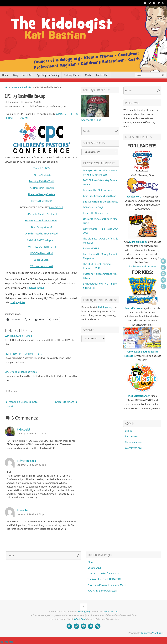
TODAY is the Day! (93, 208)
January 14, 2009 (33, 102)
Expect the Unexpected (96, 213)
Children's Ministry (38, 106)
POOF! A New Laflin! (42, 253)
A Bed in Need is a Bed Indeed (42, 234)
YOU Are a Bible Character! (102, 591)
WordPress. (158, 633)
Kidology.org (105, 307)
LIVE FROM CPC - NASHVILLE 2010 (23, 354)
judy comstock (26, 461)
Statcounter (7, 642)
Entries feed (132, 437)
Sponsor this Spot (91, 120)
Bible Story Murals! (42, 227)
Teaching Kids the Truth (42, 181)
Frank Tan (23, 510)
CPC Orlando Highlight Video (21, 372)
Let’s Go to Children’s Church (42, 214)
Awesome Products (21, 87)
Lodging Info (18, 303)
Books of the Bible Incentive (98, 190)
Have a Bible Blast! (42, 201)
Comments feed (134, 442)
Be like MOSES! (91, 249)
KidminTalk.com (138, 242)
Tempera (145, 633)
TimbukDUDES (42, 168)
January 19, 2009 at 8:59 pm (31, 514)
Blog (90, 562)
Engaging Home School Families (101, 202)
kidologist (13, 102)
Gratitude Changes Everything (100, 196)
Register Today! (35, 288)
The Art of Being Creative (42, 195)
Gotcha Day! (94, 568)
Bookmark (13, 391)
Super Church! (42, 260)
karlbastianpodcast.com (142, 267)
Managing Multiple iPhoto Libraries (22, 404)
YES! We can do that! (42, 267)
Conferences (55, 106)
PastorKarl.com (133, 308)
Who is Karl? (80, 619)
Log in (128, 431)
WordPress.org (133, 448)
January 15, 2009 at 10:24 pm (32, 465)
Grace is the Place (66, 402)
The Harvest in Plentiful (42, 188)
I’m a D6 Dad (56, 208)
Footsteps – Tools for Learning (42, 221)
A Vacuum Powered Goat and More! (107, 585)
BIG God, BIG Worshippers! (42, 240)
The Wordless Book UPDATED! (104, 579)
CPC (65, 106)
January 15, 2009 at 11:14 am (32, 434)
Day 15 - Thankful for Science (103, 574)
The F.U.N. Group (42, 175)
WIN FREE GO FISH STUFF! (42, 247)
